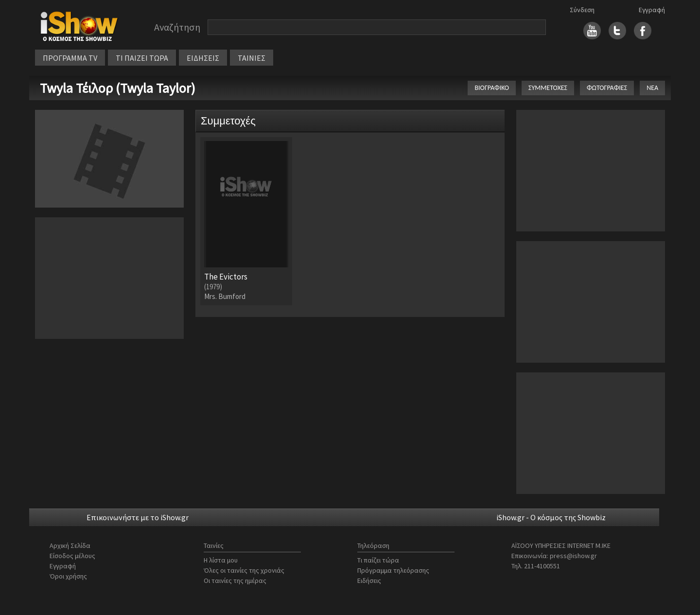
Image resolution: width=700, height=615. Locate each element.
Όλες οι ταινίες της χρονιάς (244, 570)
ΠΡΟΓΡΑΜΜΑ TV (70, 58)
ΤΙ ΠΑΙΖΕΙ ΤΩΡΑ (142, 58)
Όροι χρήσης (68, 576)
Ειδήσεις (369, 580)
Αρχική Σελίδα (70, 545)
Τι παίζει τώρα (378, 560)
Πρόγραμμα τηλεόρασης (393, 570)
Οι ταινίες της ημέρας (235, 580)
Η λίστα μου (221, 560)
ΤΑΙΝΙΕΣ (252, 58)
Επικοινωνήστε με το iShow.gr (138, 517)
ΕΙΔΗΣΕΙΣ (203, 58)
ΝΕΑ (652, 88)
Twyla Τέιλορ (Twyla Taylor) (118, 88)
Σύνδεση (582, 10)
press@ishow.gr (573, 556)
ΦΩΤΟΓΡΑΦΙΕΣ (607, 88)
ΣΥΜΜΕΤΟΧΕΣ (548, 88)
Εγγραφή (652, 10)
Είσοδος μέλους (72, 556)
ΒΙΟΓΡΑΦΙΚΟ (492, 88)
